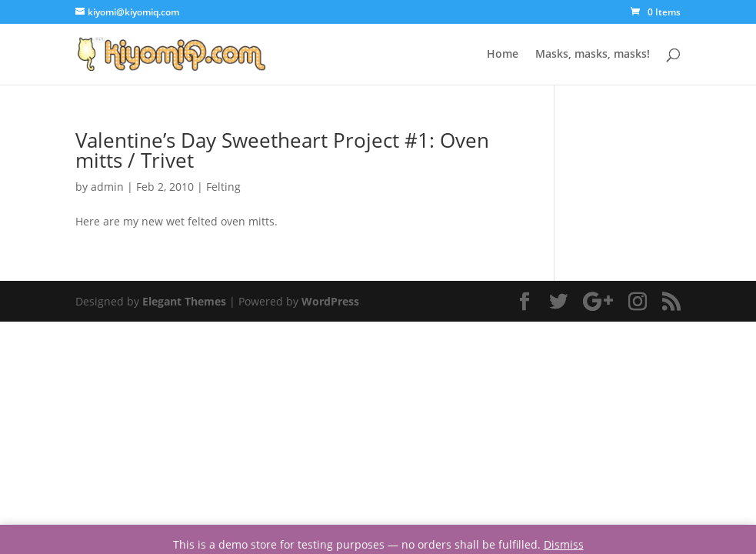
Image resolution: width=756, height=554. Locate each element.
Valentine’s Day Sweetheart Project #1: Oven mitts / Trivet (282, 150)
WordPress (330, 301)
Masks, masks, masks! (593, 55)
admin (107, 187)
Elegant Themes (184, 301)
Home (503, 55)
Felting (223, 187)
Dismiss (564, 544)
